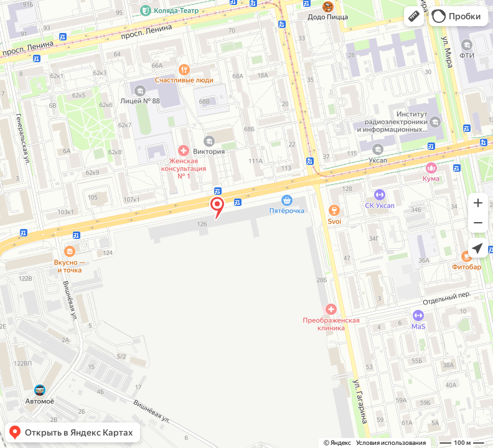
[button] (414, 16)
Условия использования (391, 443)
